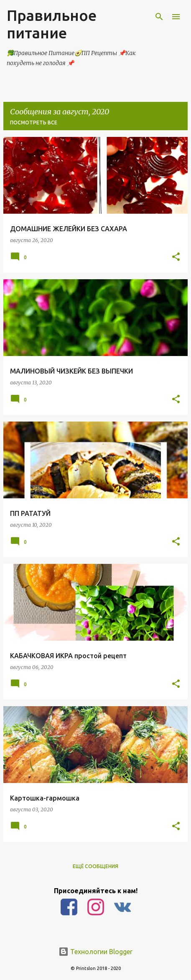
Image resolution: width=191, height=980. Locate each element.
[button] (176, 257)
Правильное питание (52, 24)
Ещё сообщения (95, 866)
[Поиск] (159, 17)
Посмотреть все (34, 122)
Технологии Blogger (95, 952)
